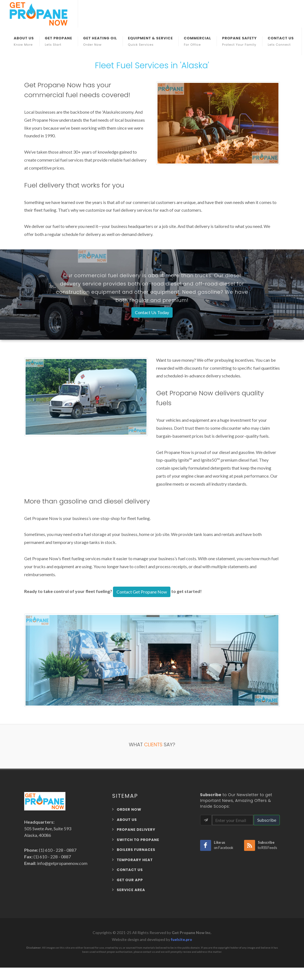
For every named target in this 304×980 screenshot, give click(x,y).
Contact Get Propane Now (142, 592)
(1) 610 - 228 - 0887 (57, 850)
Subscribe (267, 820)
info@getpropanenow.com (62, 863)
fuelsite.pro (182, 939)
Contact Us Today (152, 312)
